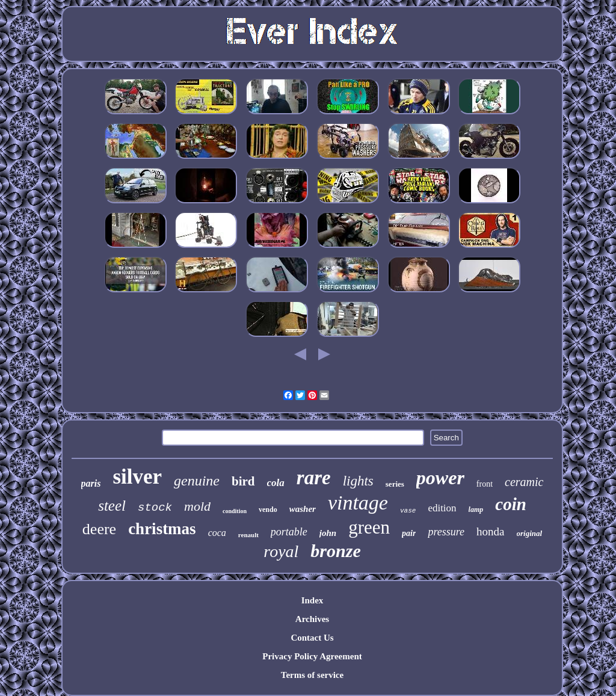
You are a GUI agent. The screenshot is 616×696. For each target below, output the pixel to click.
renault (248, 535)
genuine (197, 481)
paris (91, 483)
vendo (268, 510)
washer (303, 509)
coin (511, 504)
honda (490, 531)
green (369, 527)
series (395, 484)
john (328, 533)
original (530, 533)
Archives (312, 619)
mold (197, 506)
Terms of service (312, 675)
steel (112, 506)
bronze (335, 551)
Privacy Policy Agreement (312, 656)
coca (217, 533)
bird (243, 481)
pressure (446, 532)
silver (137, 477)
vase (408, 511)
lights (358, 481)
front (485, 484)
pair (409, 533)
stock (155, 508)
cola (276, 483)
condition (235, 511)
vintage (358, 503)
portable (289, 532)
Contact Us (312, 638)
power (440, 478)
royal (281, 551)
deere (99, 529)
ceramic (524, 482)
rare (314, 478)
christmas (162, 529)
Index (313, 600)
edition (442, 508)
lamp (476, 510)
